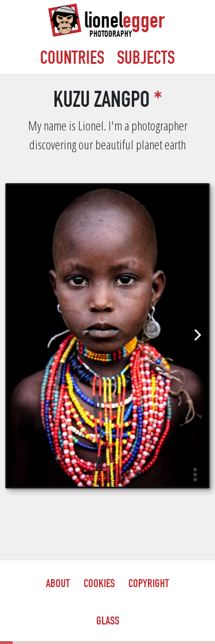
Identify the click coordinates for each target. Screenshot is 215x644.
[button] (195, 474)
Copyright (149, 585)
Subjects (146, 60)
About (58, 585)
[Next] (197, 335)
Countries (72, 60)
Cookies (99, 585)
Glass (108, 622)
